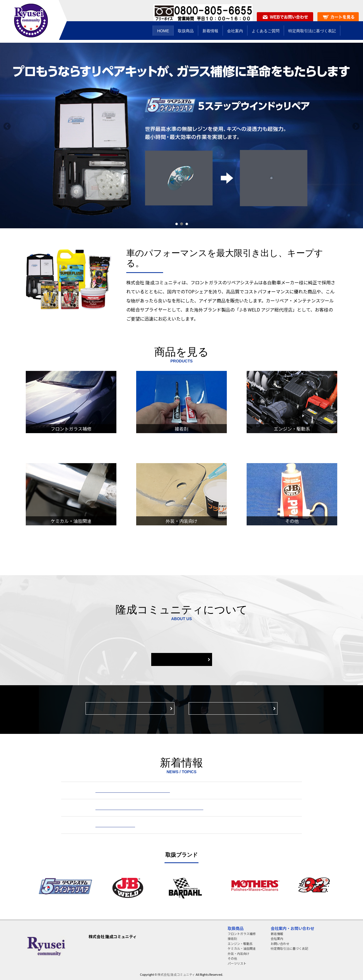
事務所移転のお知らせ (115, 825)
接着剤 (232, 938)
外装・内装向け (239, 953)
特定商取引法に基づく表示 (233, 708)
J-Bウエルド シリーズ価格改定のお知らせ (133, 790)
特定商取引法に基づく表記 (289, 948)
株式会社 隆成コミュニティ (176, 974)
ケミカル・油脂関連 (242, 948)
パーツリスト (237, 963)
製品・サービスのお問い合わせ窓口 (130, 708)
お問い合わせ (280, 944)
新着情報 (277, 934)
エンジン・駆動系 (240, 944)
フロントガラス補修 (242, 934)
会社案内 (181, 659)
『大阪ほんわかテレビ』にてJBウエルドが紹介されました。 (149, 808)
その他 (232, 958)
